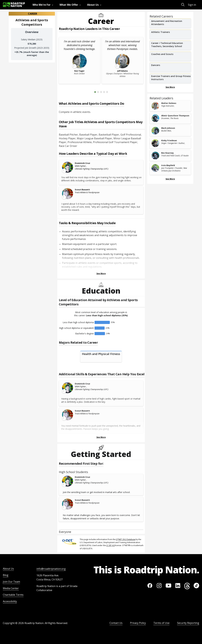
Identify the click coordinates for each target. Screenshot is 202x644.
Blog (6, 575)
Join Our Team (11, 582)
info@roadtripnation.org (51, 569)
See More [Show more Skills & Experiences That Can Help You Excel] (101, 437)
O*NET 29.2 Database (126, 539)
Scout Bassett (82, 190)
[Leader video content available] (68, 167)
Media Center (11, 588)
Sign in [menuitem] (192, 5)
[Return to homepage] (14, 5)
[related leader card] (170, 106)
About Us (8, 569)
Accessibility (10, 601)
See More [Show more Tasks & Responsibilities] (101, 274)
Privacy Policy (138, 623)
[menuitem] (43, 5)
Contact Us (116, 623)
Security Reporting (188, 623)
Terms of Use (161, 623)
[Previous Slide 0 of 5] (90, 92)
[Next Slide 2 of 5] (112, 92)
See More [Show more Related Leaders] (170, 179)
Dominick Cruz (82, 163)
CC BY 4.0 (110, 545)
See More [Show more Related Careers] (170, 87)
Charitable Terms (13, 595)
